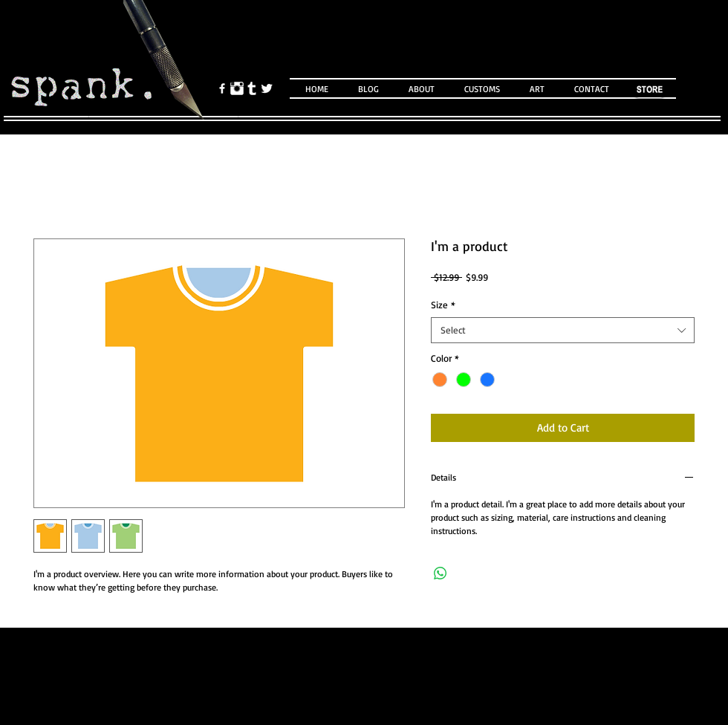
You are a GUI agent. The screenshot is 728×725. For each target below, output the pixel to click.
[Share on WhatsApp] (441, 573)
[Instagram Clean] (237, 88)
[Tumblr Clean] (252, 88)
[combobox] (563, 330)
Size (443, 305)
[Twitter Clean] (267, 88)
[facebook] (222, 88)
